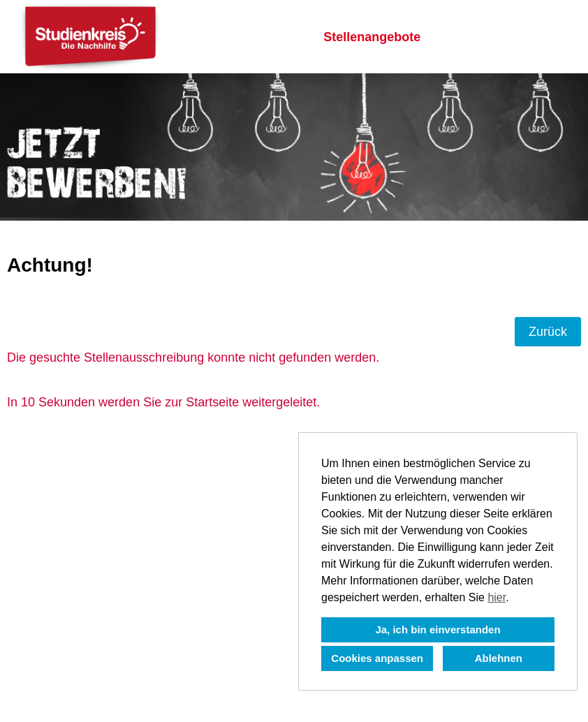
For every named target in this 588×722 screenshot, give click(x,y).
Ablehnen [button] (499, 658)
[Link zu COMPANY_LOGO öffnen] (90, 37)
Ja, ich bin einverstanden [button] (438, 629)
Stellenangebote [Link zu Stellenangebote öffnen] (372, 37)
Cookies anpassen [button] (377, 658)
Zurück (548, 332)
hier (497, 597)
